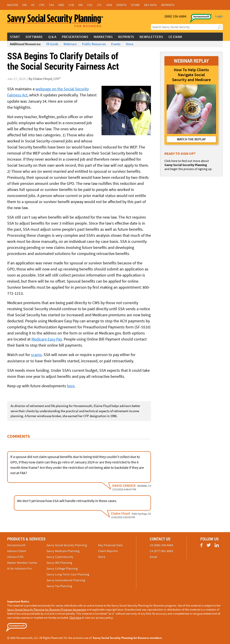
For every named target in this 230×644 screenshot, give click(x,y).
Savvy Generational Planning (66, 580)
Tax (51, 5)
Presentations (75, 37)
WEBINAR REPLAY (191, 61)
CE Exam (175, 37)
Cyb (71, 5)
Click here (75, 617)
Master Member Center (22, 562)
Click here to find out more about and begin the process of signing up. (188, 165)
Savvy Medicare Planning (63, 551)
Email (154, 556)
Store (135, 5)
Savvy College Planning (62, 568)
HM (25, 5)
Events (122, 5)
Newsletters (151, 37)
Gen (109, 5)
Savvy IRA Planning (59, 562)
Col (90, 5)
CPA (42, 5)
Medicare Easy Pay (47, 339)
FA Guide (52, 44)
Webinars (70, 44)
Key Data (150, 5)
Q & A (52, 37)
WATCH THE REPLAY (191, 139)
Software (34, 37)
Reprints (168, 5)
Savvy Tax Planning (59, 586)
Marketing (103, 37)
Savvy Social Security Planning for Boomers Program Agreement (47, 609)
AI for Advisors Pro (20, 568)
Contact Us (160, 538)
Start (15, 37)
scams (36, 354)
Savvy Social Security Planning (67, 545)
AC (33, 5)
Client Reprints (108, 551)
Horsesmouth (16, 545)
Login (219, 16)
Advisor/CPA (15, 556)
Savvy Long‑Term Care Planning (68, 574)
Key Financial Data (110, 545)
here (71, 385)
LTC (100, 5)
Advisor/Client (17, 551)
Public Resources (94, 44)
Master (13, 5)
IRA (81, 5)
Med (61, 5)
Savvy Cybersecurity (60, 556)
